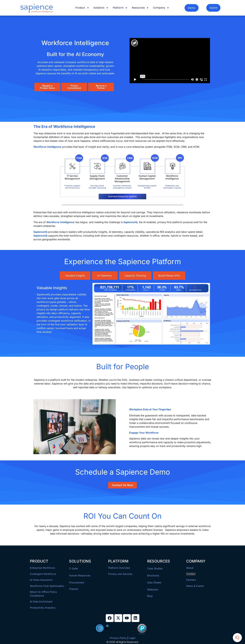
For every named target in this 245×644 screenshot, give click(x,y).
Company (161, 8)
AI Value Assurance (41, 580)
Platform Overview (119, 568)
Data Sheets (154, 582)
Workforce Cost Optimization (47, 586)
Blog (150, 596)
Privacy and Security (120, 574)
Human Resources (80, 575)
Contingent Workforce (43, 574)
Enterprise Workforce (42, 568)
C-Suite (73, 568)
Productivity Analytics (43, 608)
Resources (140, 8)
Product (82, 8)
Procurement (77, 582)
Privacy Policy (118, 638)
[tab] (75, 276)
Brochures (153, 575)
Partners (191, 580)
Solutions (101, 8)
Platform (120, 8)
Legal (132, 638)
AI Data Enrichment (41, 602)
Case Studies (155, 568)
